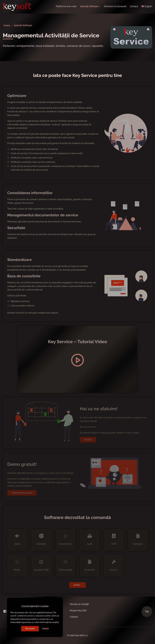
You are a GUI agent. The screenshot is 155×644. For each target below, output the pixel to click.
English (147, 6)
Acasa (7, 25)
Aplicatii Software (23, 25)
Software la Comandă (115, 6)
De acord (30, 629)
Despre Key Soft (78, 611)
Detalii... (77, 585)
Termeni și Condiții (79, 604)
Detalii (45, 629)
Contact (134, 6)
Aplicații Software (89, 6)
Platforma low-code (66, 6)
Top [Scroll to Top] (147, 611)
